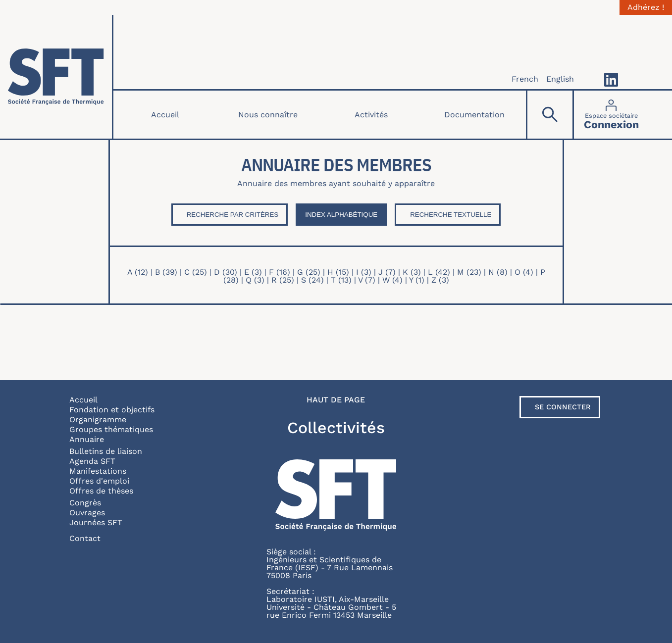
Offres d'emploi (99, 481)
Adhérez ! (646, 7)
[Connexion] (611, 115)
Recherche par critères (233, 215)
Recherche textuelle (451, 215)
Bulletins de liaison (106, 451)
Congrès (85, 503)
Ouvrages (87, 513)
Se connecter (563, 407)
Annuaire (87, 439)
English (560, 79)
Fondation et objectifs (112, 410)
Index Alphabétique (341, 215)
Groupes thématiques (111, 429)
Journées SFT (96, 522)
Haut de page (336, 400)
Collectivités (336, 428)
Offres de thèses (101, 491)
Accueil (165, 115)
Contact (85, 538)
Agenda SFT (92, 461)
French (525, 79)
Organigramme (98, 420)
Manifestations (98, 471)
